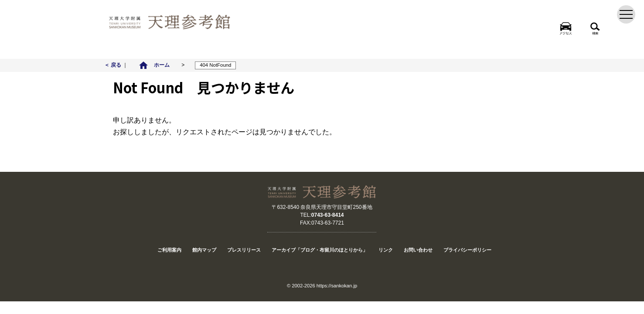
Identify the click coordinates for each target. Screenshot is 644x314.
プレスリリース (244, 250)
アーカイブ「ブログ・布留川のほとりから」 (320, 250)
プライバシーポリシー (467, 250)
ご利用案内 (169, 250)
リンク (386, 250)
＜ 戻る (114, 65)
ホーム (154, 65)
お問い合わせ (418, 250)
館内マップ (204, 250)
